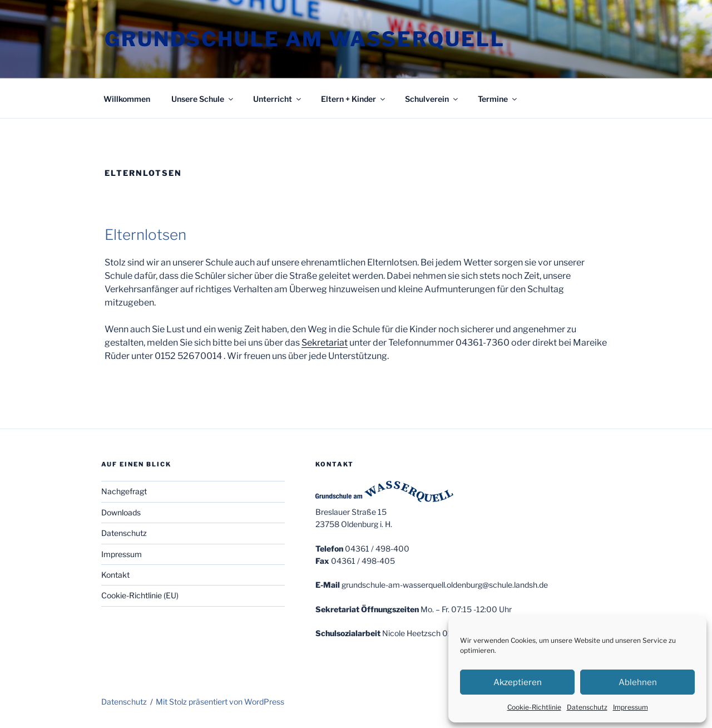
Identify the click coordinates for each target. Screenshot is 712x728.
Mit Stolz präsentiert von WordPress (220, 702)
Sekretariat (325, 343)
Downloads (121, 512)
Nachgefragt (124, 491)
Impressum (631, 707)
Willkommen (127, 99)
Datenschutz (587, 707)
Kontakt (115, 575)
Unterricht (278, 99)
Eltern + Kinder (354, 99)
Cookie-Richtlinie (534, 707)
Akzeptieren (518, 682)
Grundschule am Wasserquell (305, 39)
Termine (498, 99)
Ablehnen (638, 682)
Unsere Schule (203, 99)
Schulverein (432, 99)
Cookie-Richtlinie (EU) (140, 595)
